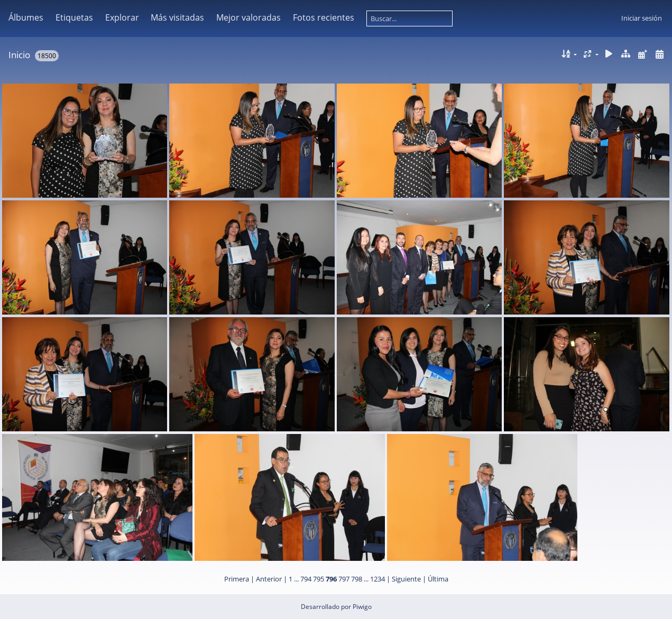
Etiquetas (74, 17)
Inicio (19, 55)
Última (438, 579)
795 (319, 579)
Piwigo (362, 607)
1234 (378, 579)
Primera (237, 579)
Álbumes (26, 17)
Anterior (269, 579)
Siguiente (406, 579)
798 (357, 579)
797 (344, 579)
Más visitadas (177, 17)
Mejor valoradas (248, 17)
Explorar (122, 17)
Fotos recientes (324, 17)
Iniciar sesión (642, 18)
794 (306, 579)
